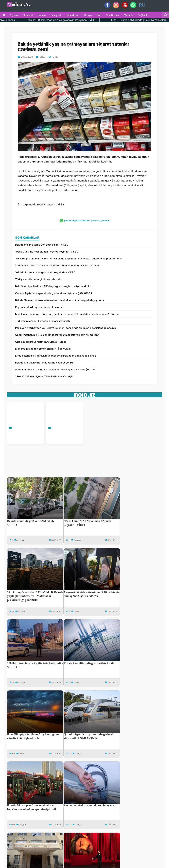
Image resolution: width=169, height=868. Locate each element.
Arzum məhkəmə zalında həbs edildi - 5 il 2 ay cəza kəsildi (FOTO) (55, 370)
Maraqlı (128, 15)
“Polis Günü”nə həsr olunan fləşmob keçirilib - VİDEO (47, 252)
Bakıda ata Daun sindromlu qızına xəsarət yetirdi (44, 363)
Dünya (88, 15)
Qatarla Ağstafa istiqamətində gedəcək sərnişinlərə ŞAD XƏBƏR (54, 293)
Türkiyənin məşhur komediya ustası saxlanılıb (42, 321)
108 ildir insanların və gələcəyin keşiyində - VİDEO (45, 272)
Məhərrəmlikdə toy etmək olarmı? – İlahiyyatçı (43, 349)
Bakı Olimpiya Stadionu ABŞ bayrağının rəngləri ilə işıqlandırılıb (53, 286)
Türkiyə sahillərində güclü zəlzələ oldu (38, 279)
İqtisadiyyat (73, 15)
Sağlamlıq (143, 15)
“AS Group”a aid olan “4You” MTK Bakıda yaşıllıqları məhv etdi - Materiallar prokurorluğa (68, 259)
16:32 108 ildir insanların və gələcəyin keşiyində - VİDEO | (75, 20)
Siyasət (14, 15)
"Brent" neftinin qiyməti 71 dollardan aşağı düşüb (45, 376)
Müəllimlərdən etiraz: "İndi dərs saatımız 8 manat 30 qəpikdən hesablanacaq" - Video (67, 314)
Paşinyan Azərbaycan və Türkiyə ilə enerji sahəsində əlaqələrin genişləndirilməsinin (66, 328)
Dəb (99, 15)
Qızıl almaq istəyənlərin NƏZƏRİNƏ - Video (41, 342)
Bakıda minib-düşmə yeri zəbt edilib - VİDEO (42, 245)
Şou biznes (113, 15)
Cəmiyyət (56, 15)
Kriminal (28, 15)
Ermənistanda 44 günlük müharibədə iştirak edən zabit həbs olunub (56, 356)
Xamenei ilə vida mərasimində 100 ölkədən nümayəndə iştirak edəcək (57, 265)
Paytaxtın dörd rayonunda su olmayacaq (40, 307)
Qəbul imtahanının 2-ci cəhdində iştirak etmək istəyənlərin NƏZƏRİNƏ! (57, 335)
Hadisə (42, 15)
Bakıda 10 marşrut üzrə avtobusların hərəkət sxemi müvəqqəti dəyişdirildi (59, 300)
